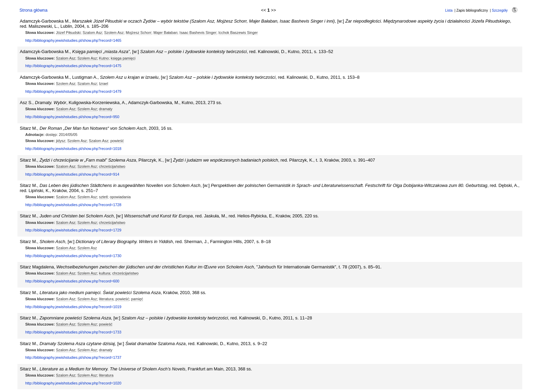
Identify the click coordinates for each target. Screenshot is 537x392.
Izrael (104, 84)
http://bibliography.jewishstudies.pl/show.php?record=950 (72, 117)
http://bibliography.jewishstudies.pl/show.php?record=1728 (73, 205)
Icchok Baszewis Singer (238, 33)
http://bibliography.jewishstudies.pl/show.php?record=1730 (73, 256)
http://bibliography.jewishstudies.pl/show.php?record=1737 (73, 357)
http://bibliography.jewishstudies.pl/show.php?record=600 (72, 281)
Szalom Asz (92, 33)
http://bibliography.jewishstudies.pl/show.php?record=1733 (73, 332)
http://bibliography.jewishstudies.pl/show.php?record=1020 (73, 383)
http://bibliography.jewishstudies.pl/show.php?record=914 (72, 174)
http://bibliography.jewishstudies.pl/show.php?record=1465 (73, 40)
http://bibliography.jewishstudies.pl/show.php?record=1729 (73, 230)
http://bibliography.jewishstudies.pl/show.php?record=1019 (73, 307)
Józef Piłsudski (68, 33)
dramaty (106, 109)
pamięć (137, 299)
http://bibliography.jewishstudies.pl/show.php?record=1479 (73, 91)
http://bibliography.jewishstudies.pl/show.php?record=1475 (73, 66)
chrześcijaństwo (112, 166)
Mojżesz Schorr (139, 33)
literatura (106, 299)
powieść (117, 141)
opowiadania (120, 197)
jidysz (60, 141)
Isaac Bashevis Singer (198, 33)
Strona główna (34, 10)
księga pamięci (123, 58)
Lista (449, 10)
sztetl (103, 197)
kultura (105, 273)
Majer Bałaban (165, 33)
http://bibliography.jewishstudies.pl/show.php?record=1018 (73, 149)
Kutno (104, 58)
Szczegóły (500, 10)
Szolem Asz (114, 33)
